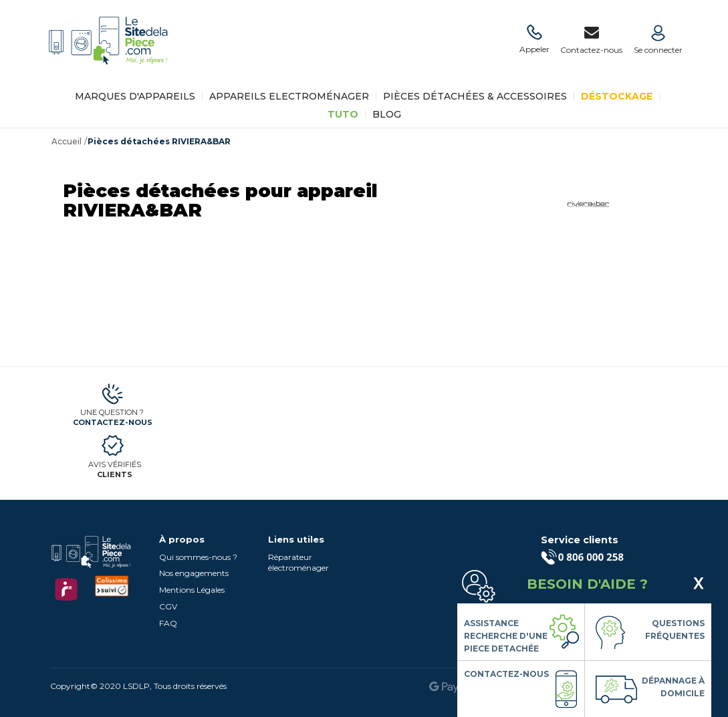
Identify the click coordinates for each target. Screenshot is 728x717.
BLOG (387, 114)
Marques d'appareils (135, 96)
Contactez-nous (113, 422)
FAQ (168, 623)
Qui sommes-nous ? (198, 557)
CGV (168, 606)
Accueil (67, 141)
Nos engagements (194, 573)
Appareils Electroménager (289, 96)
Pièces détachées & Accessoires (475, 96)
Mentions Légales (192, 590)
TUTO (343, 114)
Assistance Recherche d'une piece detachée (506, 636)
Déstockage (617, 96)
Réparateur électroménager (298, 563)
